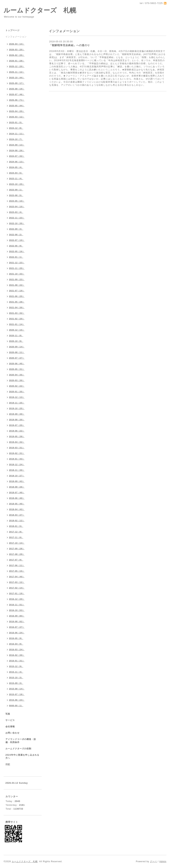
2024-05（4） (16, 167)
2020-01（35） (17, 392)
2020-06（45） (17, 364)
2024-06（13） (17, 162)
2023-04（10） (17, 207)
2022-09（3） (16, 229)
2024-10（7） (16, 139)
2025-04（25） (17, 111)
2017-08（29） (17, 554)
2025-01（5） (16, 122)
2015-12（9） (16, 666)
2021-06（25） (17, 296)
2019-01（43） (17, 459)
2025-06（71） (17, 100)
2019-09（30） (17, 414)
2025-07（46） (17, 94)
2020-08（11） (17, 352)
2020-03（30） (17, 380)
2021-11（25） (17, 268)
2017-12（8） (16, 532)
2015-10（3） (16, 678)
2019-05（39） (17, 436)
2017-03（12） (17, 582)
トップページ (12, 30)
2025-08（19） (17, 89)
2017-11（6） (16, 537)
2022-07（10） (17, 240)
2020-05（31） (17, 369)
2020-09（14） (17, 347)
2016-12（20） (17, 599)
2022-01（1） (16, 257)
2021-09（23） (17, 279)
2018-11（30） (17, 470)
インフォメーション (16, 37)
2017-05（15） (17, 571)
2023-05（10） (17, 201)
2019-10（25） (17, 408)
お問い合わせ (12, 733)
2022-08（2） (16, 235)
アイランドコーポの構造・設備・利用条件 (21, 741)
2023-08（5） (16, 195)
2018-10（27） (17, 476)
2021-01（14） (17, 324)
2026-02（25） (17, 55)
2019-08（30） (17, 420)
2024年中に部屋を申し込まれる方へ (22, 756)
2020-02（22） (17, 386)
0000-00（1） (16, 706)
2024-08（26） (17, 150)
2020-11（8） (16, 336)
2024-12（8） (16, 128)
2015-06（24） (17, 700)
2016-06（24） (17, 633)
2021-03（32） (17, 313)
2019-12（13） (17, 397)
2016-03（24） (17, 650)
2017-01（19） (17, 593)
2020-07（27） (17, 358)
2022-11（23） (17, 218)
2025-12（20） (17, 66)
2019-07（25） (17, 425)
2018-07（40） (17, 493)
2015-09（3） (16, 683)
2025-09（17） (17, 83)
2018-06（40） (17, 498)
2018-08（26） (17, 487)
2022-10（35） (17, 223)
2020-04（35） (17, 375)
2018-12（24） (17, 464)
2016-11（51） (17, 605)
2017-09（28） (17, 549)
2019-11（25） (17, 403)
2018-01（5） (16, 526)
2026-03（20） (17, 50)
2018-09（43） (17, 481)
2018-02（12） (17, 521)
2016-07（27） (17, 627)
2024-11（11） (17, 134)
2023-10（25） (17, 184)
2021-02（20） (17, 319)
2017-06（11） (17, 565)
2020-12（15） (17, 330)
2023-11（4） (16, 179)
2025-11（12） (17, 72)
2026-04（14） (17, 44)
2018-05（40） (17, 504)
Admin (163, 861)
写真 (8, 714)
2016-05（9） (16, 638)
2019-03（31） (17, 448)
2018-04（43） (17, 509)
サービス (10, 720)
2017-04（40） (17, 577)
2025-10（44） (17, 78)
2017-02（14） (17, 588)
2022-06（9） (16, 246)
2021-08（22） (17, 285)
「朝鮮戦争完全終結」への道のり (70, 45)
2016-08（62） (17, 621)
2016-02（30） (17, 655)
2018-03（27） (17, 515)
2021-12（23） (17, 263)
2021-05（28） (17, 302)
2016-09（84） (17, 616)
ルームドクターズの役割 (18, 749)
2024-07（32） (17, 156)
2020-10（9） (16, 341)
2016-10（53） (17, 610)
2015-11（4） (16, 672)
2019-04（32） (17, 442)
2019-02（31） (17, 453)
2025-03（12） (17, 117)
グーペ (153, 861)
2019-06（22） (17, 431)
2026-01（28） (17, 61)
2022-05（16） (17, 251)
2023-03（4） (16, 212)
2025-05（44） (17, 106)
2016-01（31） (17, 661)
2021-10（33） (17, 274)
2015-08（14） (17, 689)
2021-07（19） (17, 291)
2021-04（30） (17, 307)
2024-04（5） (16, 173)
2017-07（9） (16, 560)
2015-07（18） (17, 694)
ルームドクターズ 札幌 (40, 10)
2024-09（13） (17, 145)
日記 (8, 764)
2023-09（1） (16, 190)
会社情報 (10, 727)
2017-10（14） (17, 543)
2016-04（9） (16, 644)
